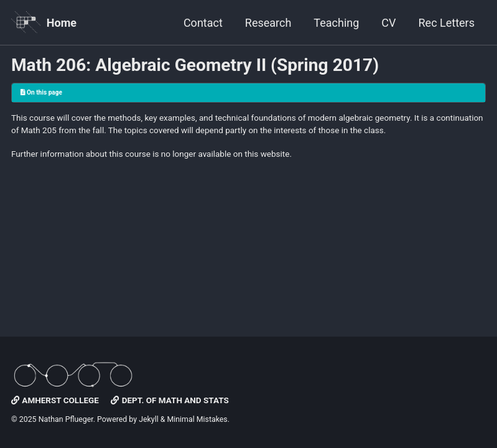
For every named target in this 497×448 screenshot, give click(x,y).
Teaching (336, 23)
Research (268, 23)
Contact (203, 23)
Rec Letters (447, 23)
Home (62, 23)
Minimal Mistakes (197, 419)
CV (388, 23)
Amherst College (55, 400)
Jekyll (149, 419)
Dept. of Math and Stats (170, 400)
